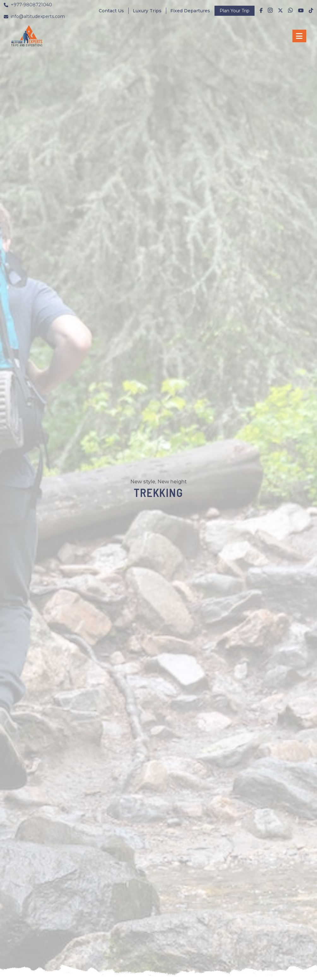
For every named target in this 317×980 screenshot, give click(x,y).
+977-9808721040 (28, 5)
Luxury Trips (147, 11)
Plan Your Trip (235, 11)
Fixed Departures (190, 11)
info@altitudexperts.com (34, 16)
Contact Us (111, 11)
